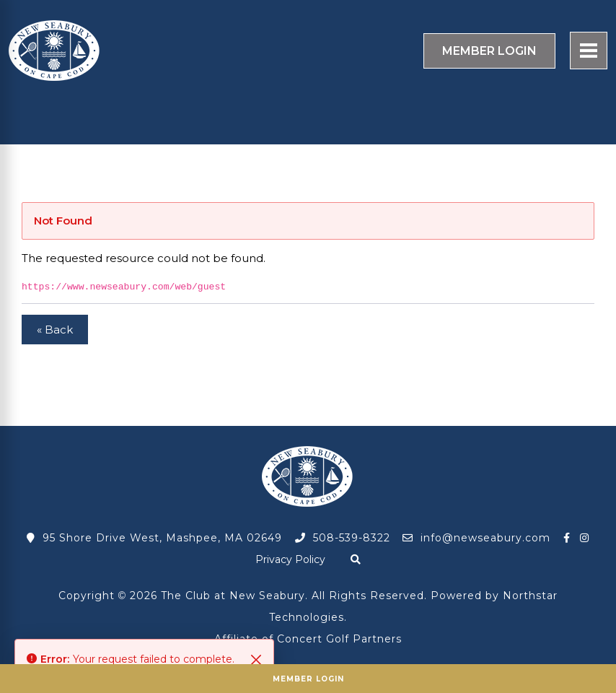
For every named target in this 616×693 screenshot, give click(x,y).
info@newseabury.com (476, 538)
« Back (55, 330)
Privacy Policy (290, 559)
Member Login (308, 679)
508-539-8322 (343, 538)
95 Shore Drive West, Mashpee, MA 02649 (154, 538)
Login (489, 51)
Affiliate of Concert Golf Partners (308, 639)
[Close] (256, 660)
